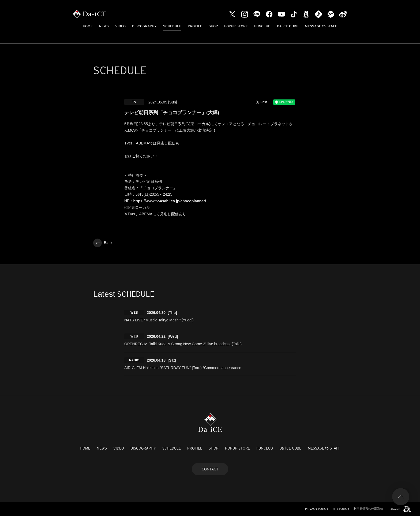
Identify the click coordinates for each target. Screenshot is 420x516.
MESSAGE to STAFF (321, 26)
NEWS (104, 26)
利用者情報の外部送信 (368, 508)
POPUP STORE (236, 26)
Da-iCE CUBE (288, 26)
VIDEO (120, 26)
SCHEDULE (172, 26)
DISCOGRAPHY (144, 26)
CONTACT (210, 469)
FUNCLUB (262, 26)
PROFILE (195, 26)
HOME (88, 26)
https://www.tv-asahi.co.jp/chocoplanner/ (170, 201)
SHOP (213, 26)
